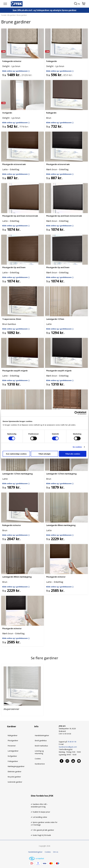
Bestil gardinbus (41, 741)
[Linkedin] (79, 761)
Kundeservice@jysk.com (68, 747)
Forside (4, 15)
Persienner (12, 746)
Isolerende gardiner (15, 782)
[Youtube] (73, 761)
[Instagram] (67, 761)
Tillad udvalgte (45, 454)
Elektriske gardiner (14, 772)
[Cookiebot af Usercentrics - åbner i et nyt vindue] (76, 413)
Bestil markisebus (41, 746)
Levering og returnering (39, 752)
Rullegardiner (13, 735)
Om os (56, 852)
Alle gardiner (12, 15)
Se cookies (77, 447)
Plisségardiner (13, 741)
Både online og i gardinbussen (16, 71)
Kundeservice (40, 764)
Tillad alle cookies (73, 454)
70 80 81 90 (72, 742)
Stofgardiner (12, 756)
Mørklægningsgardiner (16, 766)
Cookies (38, 759)
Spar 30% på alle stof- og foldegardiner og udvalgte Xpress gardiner (45, 10)
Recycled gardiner (14, 777)
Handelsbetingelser (42, 735)
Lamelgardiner (13, 751)
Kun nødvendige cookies (16, 454)
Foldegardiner (13, 761)
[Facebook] (62, 761)
